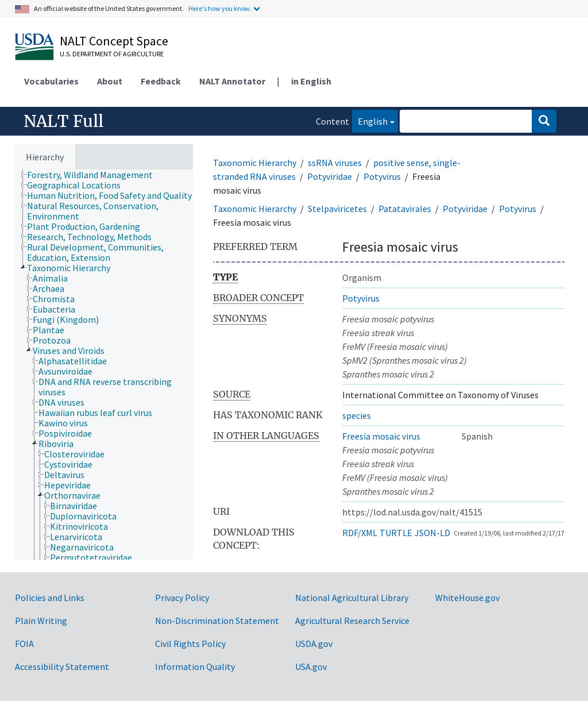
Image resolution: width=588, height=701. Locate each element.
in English (311, 81)
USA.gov (311, 667)
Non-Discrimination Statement (217, 621)
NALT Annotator (232, 81)
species (357, 415)
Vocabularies (51, 81)
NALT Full (63, 121)
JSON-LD (432, 533)
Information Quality (195, 667)
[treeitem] (95, 175)
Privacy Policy (182, 598)
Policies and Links (50, 598)
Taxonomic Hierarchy (255, 163)
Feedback (161, 81)
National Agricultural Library (352, 598)
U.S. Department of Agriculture (112, 54)
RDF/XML (360, 533)
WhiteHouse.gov (467, 598)
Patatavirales (405, 209)
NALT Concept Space (114, 41)
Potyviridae (330, 176)
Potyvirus (382, 176)
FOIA (24, 644)
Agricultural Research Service (352, 621)
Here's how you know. (220, 8)
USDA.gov (314, 644)
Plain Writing (41, 621)
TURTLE (396, 533)
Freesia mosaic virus (381, 436)
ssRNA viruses (335, 163)
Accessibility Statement (62, 667)
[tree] (104, 365)
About (110, 81)
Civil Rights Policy (190, 644)
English (370, 120)
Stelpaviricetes (337, 209)
